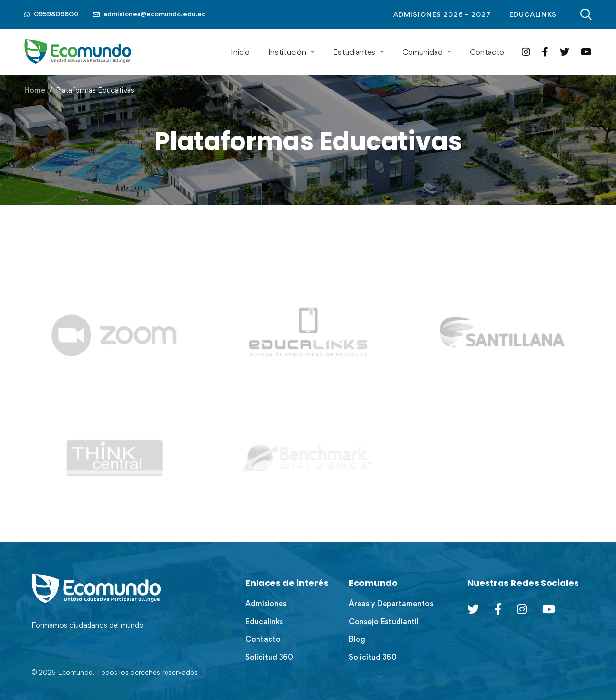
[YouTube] (586, 52)
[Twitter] (565, 52)
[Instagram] (526, 52)
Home (35, 90)
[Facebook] (545, 52)
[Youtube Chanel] (549, 609)
